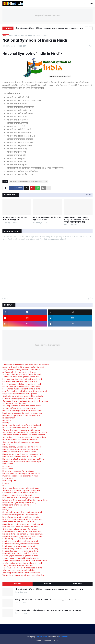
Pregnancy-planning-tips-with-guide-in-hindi (22, 536)
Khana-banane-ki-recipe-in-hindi (17, 495)
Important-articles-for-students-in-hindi (20, 476)
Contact (48, 640)
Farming (6, 423)
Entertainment (9, 418)
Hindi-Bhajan (8, 464)
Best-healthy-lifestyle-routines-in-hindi (20, 382)
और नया (7, 299)
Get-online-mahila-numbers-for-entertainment (24, 435)
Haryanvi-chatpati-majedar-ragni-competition (23, 459)
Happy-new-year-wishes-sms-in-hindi (19, 456)
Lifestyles (6, 510)
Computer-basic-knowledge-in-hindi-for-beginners (25, 401)
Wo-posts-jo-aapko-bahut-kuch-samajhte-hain (24, 575)
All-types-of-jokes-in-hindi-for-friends (19, 372)
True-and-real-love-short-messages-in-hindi (22, 568)
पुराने (90, 299)
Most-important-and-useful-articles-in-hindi (22, 519)
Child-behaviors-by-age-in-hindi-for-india (21, 398)
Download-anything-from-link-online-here (21, 415)
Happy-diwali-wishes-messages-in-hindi (20, 449)
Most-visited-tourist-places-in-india (18, 522)
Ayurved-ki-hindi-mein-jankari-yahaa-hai (21, 377)
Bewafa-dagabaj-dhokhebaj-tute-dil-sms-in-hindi (25, 391)
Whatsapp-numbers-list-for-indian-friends (21, 573)
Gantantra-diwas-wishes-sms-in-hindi (19, 427)
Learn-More (7, 507)
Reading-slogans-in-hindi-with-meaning (20, 548)
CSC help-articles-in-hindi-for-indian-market (22, 406)
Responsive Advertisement (47, 15)
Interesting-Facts (10, 481)
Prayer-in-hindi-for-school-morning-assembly (23, 534)
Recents (47, 584)
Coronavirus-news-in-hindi (14, 403)
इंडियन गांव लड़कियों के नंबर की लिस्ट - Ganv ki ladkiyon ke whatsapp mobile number (49, 28)
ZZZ (46, 181)
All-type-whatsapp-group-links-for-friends (21, 369)
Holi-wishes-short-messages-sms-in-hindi (21, 474)
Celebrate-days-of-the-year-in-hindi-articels (23, 396)
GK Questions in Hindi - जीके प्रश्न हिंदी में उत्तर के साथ (47, 219)
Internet (6, 483)
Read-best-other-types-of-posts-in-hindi (21, 544)
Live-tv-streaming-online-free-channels (20, 515)
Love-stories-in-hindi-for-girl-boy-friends (21, 517)
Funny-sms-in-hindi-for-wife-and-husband (22, 425)
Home (39, 640)
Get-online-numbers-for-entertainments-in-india (24, 437)
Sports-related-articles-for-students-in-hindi (22, 563)
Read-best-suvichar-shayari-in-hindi (19, 546)
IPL (4, 486)
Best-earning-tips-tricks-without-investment (22, 379)
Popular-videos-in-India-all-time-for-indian (22, 532)
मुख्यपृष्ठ (6, 35)
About (56, 640)
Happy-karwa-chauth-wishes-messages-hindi (23, 454)
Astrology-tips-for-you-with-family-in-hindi (22, 374)
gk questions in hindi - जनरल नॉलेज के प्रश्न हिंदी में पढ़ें (15, 219)
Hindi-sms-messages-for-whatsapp (18, 471)
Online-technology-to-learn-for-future (20, 529)
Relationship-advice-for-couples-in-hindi (20, 551)
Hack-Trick (7, 444)
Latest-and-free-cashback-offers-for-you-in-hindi (25, 500)
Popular (17, 584)
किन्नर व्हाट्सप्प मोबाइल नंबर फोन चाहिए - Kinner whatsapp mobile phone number (48, 610)
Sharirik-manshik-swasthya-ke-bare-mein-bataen (25, 561)
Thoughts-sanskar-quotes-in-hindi (18, 565)
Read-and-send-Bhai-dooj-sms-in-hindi (20, 541)
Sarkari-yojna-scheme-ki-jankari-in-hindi (20, 556)
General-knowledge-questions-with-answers (29, 35)
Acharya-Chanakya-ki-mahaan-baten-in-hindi (23, 367)
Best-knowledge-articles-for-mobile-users (21, 386)
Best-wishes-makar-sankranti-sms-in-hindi (21, 389)
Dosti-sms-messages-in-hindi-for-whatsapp (22, 413)
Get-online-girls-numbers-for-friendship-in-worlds (25, 432)
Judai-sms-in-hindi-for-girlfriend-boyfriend (21, 490)
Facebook (7, 420)
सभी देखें (89, 195)
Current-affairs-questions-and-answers (20, 408)
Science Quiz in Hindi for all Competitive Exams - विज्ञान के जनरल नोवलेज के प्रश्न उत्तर (77, 220)
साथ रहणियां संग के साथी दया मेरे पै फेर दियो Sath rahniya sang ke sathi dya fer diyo (48, 600)
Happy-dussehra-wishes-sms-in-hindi (19, 452)
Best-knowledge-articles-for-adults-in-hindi (22, 384)
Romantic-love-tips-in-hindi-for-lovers (20, 553)
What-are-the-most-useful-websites (19, 570)
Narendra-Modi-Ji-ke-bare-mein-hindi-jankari (23, 524)
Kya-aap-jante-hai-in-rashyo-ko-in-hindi (21, 498)
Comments (77, 584)
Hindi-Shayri (8, 469)
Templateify (41, 637)
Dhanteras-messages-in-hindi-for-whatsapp (22, 411)
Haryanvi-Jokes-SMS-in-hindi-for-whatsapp (22, 461)
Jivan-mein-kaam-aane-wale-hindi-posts (21, 488)
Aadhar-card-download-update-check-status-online (26, 365)
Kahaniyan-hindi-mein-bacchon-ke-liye (20, 493)
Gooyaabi (64, 637)
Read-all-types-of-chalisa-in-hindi (18, 539)
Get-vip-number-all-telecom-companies (21, 442)
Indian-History (8, 478)
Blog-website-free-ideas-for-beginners (20, 394)
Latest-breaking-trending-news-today (19, 503)
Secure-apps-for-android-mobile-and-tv (21, 558)
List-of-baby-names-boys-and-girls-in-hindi (22, 512)
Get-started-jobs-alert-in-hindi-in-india (20, 440)
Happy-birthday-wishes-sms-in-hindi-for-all (22, 447)
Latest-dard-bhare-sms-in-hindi (17, 505)
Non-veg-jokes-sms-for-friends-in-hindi (20, 527)
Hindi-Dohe (7, 466)
